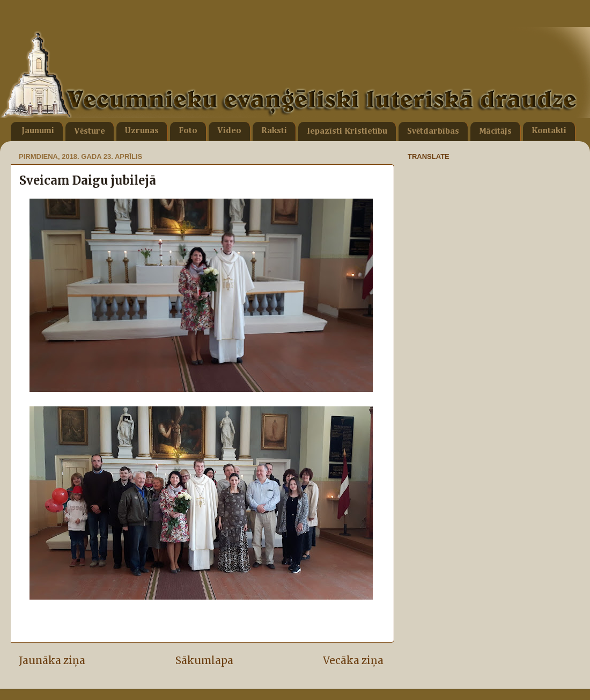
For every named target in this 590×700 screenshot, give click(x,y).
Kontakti (549, 131)
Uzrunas (142, 131)
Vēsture (90, 132)
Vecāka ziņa (353, 660)
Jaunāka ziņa (52, 660)
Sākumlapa (204, 660)
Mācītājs (495, 132)
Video (229, 131)
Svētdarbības (433, 132)
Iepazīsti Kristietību (347, 132)
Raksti (274, 131)
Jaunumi (38, 131)
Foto (188, 131)
